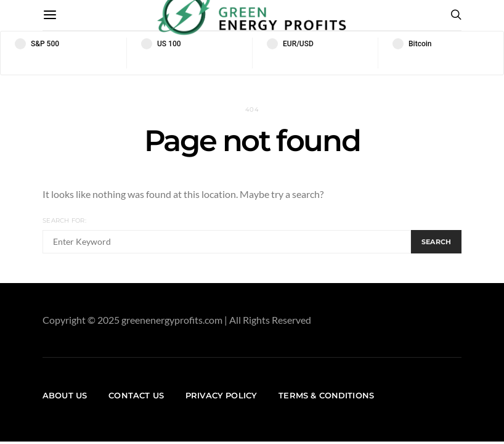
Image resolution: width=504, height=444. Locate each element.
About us (65, 395)
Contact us (136, 395)
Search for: (64, 220)
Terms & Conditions (326, 395)
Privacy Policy (221, 395)
